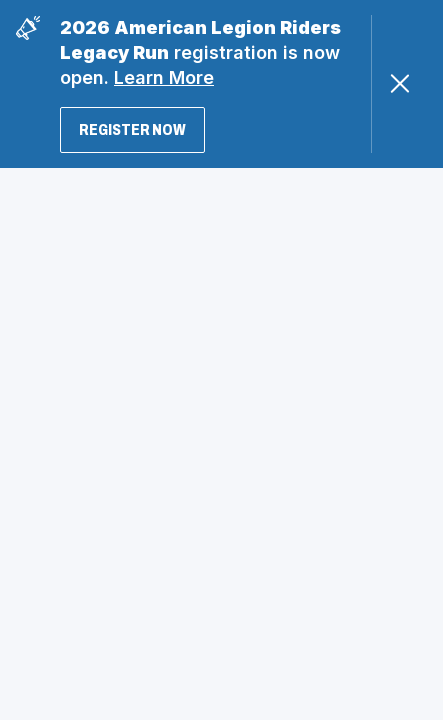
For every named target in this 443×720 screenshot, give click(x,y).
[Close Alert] (399, 83)
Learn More (164, 77)
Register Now (132, 129)
